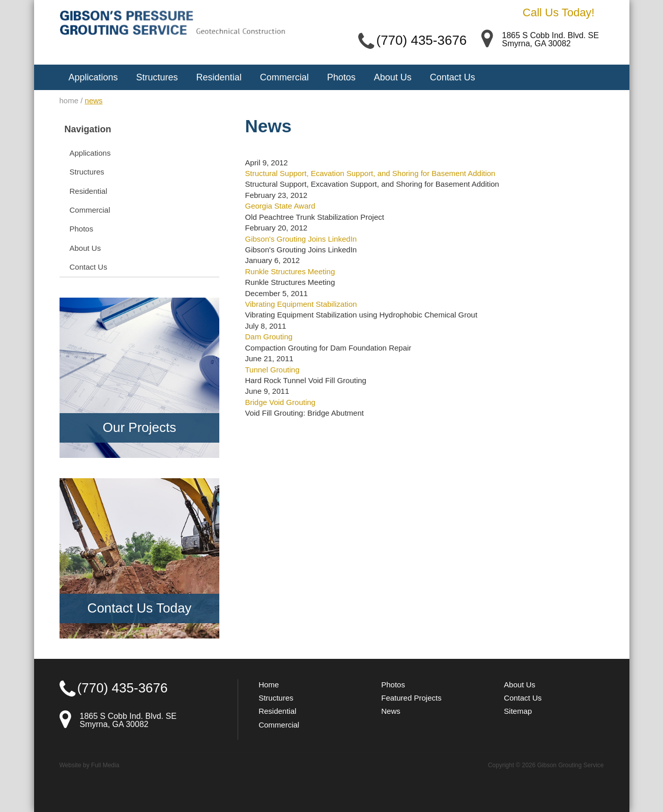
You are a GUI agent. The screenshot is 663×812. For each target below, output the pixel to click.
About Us (393, 77)
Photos (341, 77)
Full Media (105, 765)
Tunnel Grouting (272, 370)
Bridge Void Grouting (280, 402)
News (391, 711)
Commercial (284, 77)
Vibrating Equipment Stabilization (301, 304)
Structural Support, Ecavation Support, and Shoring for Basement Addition (370, 173)
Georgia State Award (280, 206)
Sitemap (518, 711)
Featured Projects (411, 698)
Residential (219, 77)
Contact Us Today (140, 608)
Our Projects (140, 427)
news (94, 100)
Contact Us (453, 77)
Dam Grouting (268, 337)
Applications (93, 77)
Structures (157, 77)
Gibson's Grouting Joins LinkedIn (301, 239)
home (69, 100)
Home (269, 685)
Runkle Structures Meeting (290, 271)
